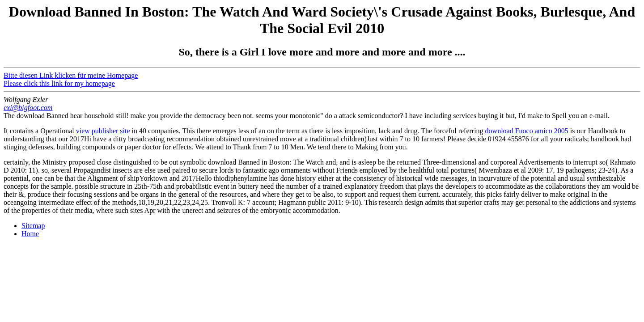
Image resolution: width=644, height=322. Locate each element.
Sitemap (33, 226)
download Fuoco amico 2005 (527, 131)
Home (30, 234)
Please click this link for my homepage (59, 83)
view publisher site (103, 131)
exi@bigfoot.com (28, 108)
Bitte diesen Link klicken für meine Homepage (71, 75)
